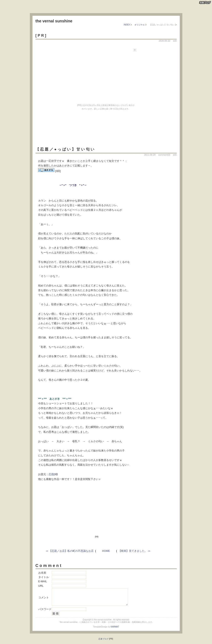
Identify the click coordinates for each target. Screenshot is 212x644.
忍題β (52, 474)
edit (175, 41)
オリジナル (140, 25)
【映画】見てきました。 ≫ (135, 551)
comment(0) (164, 155)
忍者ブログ (103, 642)
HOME (106, 551)
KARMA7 (115, 630)
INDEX (127, 25)
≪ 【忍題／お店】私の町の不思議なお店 (70, 551)
